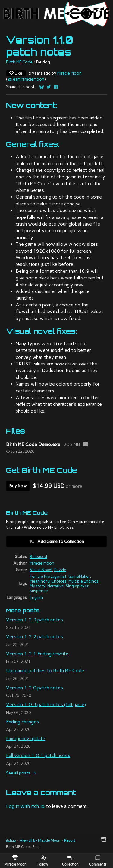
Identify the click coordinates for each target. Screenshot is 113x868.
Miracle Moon (69, 73)
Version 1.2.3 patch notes (35, 620)
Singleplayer (77, 586)
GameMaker (79, 576)
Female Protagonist (48, 576)
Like (16, 73)
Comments (98, 861)
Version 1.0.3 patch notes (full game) (46, 705)
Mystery (38, 586)
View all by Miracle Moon (40, 840)
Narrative (55, 586)
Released (38, 556)
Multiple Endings (83, 581)
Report (70, 840)
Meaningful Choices (48, 581)
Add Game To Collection (56, 541)
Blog (36, 846)
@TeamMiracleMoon (26, 79)
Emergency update (26, 739)
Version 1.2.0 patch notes (35, 688)
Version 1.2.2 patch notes (35, 637)
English (36, 597)
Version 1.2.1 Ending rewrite (37, 654)
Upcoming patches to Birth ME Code (45, 671)
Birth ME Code (19, 62)
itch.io (11, 840)
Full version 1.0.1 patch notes (38, 755)
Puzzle (60, 570)
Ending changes (22, 722)
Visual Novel (41, 570)
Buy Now (18, 486)
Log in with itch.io (25, 806)
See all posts (18, 773)
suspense (39, 591)
